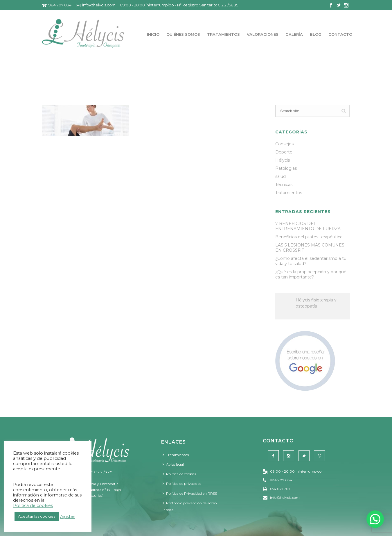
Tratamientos (223, 34)
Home (314, 84)
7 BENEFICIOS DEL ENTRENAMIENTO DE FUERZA (308, 226)
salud (280, 176)
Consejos (284, 144)
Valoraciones (263, 34)
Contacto (340, 34)
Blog (316, 34)
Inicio (153, 34)
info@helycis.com (99, 5)
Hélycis (283, 160)
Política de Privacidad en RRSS (190, 493)
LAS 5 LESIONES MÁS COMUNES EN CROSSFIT (310, 248)
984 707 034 (60, 5)
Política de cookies (179, 474)
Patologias (286, 168)
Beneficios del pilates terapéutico (309, 237)
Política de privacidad (182, 484)
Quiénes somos (183, 34)
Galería (294, 34)
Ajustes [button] (68, 517)
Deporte (284, 152)
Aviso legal (173, 464)
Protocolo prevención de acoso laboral (190, 506)
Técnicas (284, 185)
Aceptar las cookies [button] (37, 516)
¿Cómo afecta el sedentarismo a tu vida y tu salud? (311, 261)
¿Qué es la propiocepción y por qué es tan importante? (311, 274)
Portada (294, 84)
